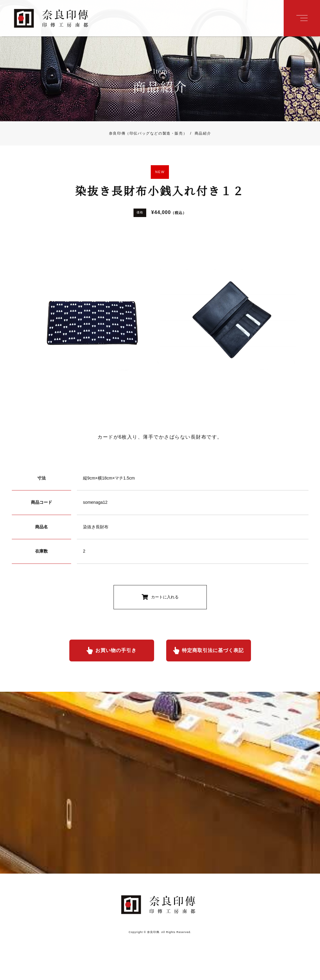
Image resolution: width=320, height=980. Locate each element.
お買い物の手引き (116, 650)
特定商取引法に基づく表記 (213, 650)
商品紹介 (199, 133)
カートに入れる (165, 597)
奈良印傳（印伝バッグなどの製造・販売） (148, 133)
